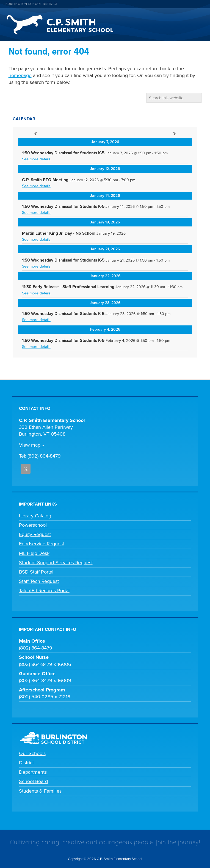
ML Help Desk (34, 553)
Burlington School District (32, 4)
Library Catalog (35, 516)
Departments (33, 772)
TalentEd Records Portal (44, 591)
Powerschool (34, 525)
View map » (31, 445)
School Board (33, 781)
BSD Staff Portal (36, 572)
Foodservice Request (42, 544)
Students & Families (40, 791)
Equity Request (35, 534)
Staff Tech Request (39, 581)
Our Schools (32, 753)
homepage (20, 75)
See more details (36, 159)
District (26, 763)
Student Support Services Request (56, 563)
